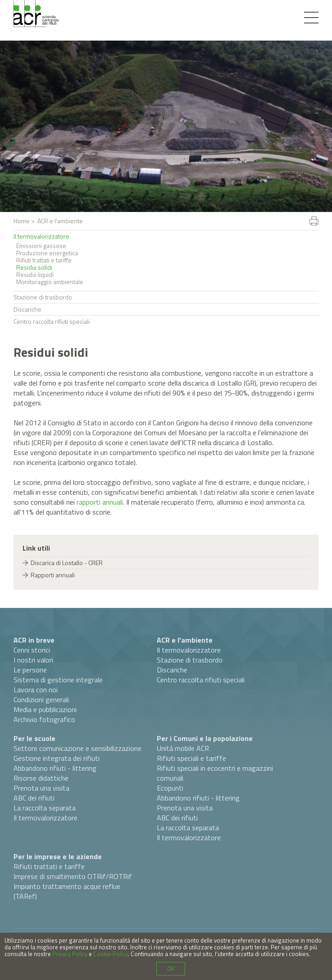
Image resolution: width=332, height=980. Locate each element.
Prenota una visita (41, 788)
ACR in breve (34, 640)
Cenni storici (32, 650)
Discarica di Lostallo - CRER (67, 563)
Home (22, 221)
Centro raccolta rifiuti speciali (52, 321)
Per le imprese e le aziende (58, 856)
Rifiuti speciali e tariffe (191, 758)
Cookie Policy (111, 954)
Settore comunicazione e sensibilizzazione (77, 748)
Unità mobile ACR (183, 748)
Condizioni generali (41, 699)
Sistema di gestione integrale (58, 680)
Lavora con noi (36, 690)
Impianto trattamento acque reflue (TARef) (67, 891)
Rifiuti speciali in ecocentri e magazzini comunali (215, 773)
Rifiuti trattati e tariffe (44, 260)
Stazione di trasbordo (43, 297)
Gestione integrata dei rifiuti (57, 758)
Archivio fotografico (44, 719)
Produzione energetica (47, 253)
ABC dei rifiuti (34, 798)
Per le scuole (34, 738)
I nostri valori (33, 660)
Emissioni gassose (41, 246)
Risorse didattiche (41, 778)
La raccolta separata (45, 808)
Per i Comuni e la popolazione (205, 738)
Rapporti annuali (53, 575)
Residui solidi (34, 267)
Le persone (30, 670)
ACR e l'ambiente (185, 640)
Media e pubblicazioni (45, 709)
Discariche (27, 309)
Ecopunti (170, 788)
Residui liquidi (35, 275)
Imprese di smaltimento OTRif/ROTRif (73, 876)
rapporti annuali (100, 502)
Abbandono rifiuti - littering (55, 768)
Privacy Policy (70, 954)
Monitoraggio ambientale (50, 282)
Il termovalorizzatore (41, 236)
